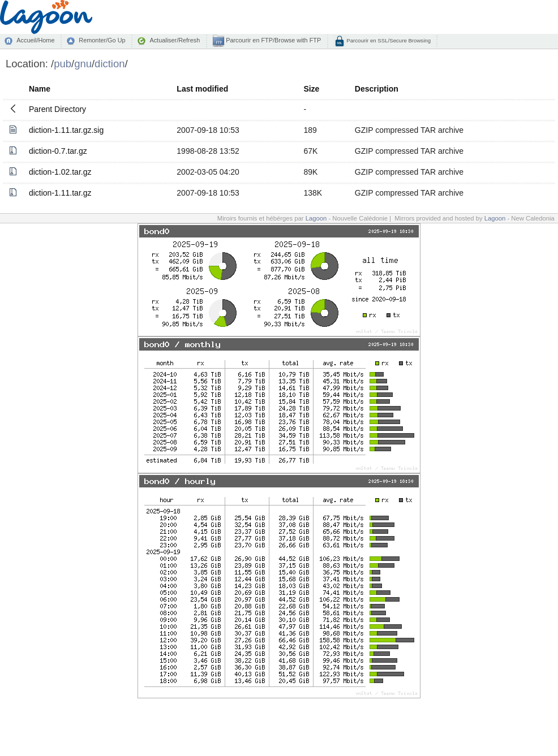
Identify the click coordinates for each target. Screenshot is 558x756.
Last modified (202, 89)
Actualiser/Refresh (175, 40)
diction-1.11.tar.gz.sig (66, 130)
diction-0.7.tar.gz (58, 151)
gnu (83, 64)
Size (311, 89)
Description (377, 89)
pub (63, 64)
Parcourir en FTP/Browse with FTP (272, 40)
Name (40, 89)
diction (110, 64)
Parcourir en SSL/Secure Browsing (388, 40)
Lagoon (316, 218)
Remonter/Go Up (102, 40)
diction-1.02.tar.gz (60, 172)
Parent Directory (57, 109)
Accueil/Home (35, 40)
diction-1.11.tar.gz (60, 193)
